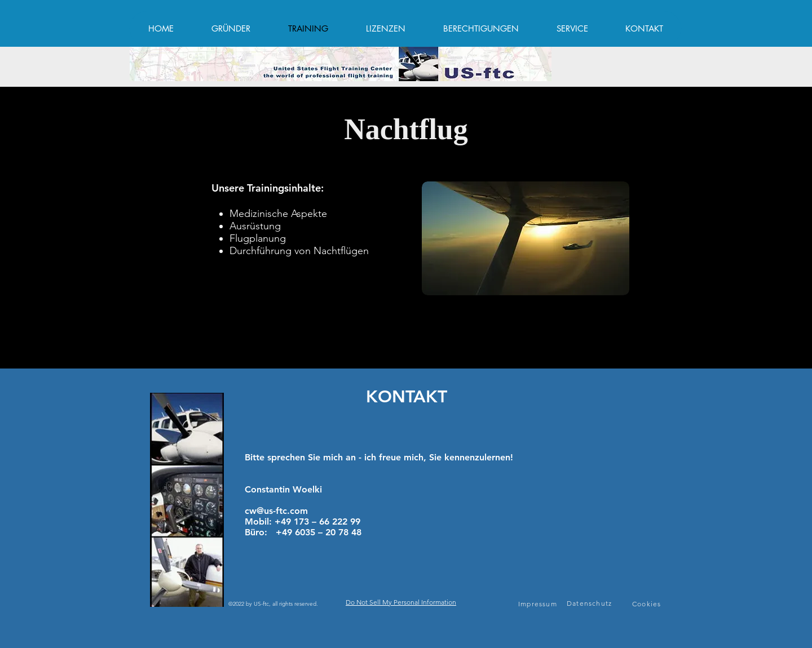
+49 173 (293, 521)
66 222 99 (338, 521)
